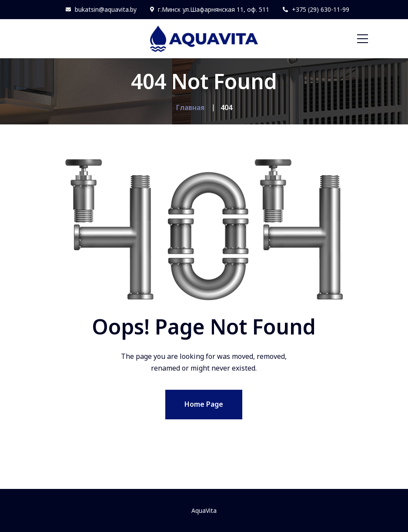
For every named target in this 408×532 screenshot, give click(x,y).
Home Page (204, 404)
